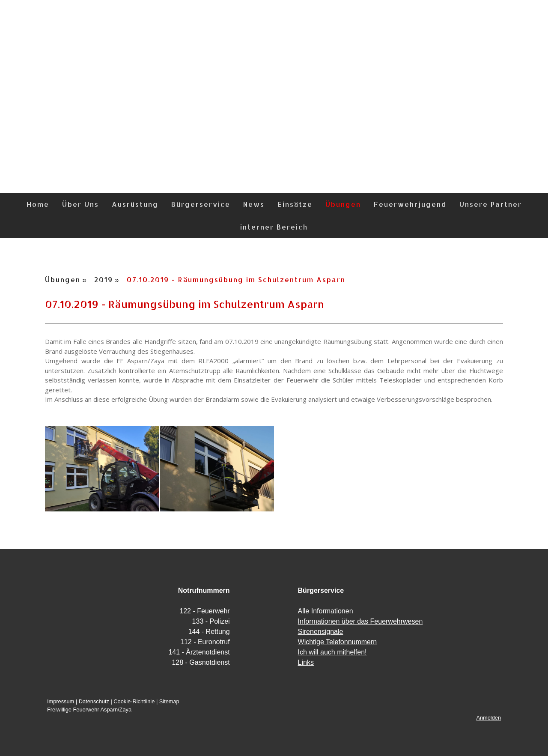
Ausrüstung (135, 204)
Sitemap (169, 701)
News (254, 204)
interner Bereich (274, 227)
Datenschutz (94, 701)
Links (306, 662)
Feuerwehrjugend (410, 204)
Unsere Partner (491, 204)
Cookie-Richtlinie (134, 701)
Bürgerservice (201, 204)
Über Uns (80, 204)
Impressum (61, 701)
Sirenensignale (321, 632)
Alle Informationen (326, 611)
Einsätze (295, 204)
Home (38, 204)
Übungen (343, 204)
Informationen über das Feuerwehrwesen (360, 621)
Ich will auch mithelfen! (332, 652)
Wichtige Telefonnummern (338, 642)
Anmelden (488, 718)
